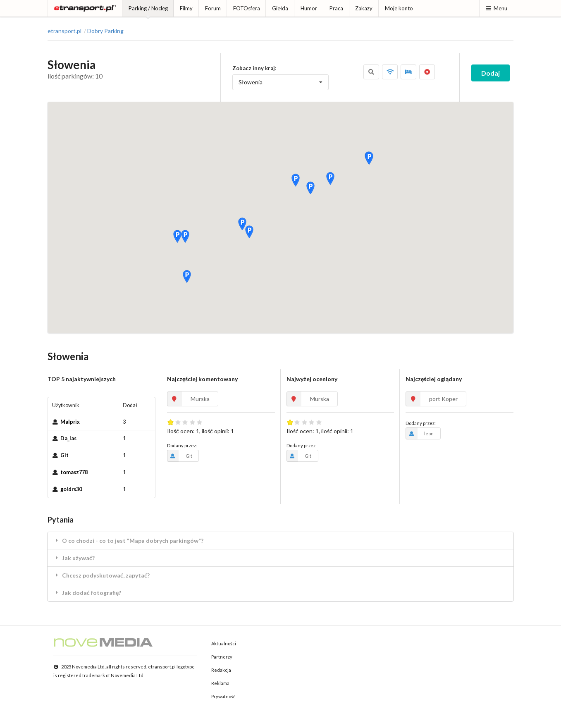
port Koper (432, 399)
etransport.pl (64, 31)
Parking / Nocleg (148, 8)
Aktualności (224, 643)
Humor (309, 8)
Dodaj (491, 73)
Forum (213, 8)
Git (64, 455)
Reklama (220, 683)
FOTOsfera (247, 8)
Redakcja (221, 670)
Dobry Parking (105, 31)
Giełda (280, 8)
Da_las (68, 438)
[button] (187, 276)
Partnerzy (222, 657)
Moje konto (399, 8)
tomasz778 (74, 472)
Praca (336, 8)
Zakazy (364, 8)
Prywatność (223, 696)
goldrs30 (71, 489)
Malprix (70, 422)
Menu (496, 8)
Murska (188, 399)
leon (420, 433)
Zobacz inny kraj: (254, 68)
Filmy (186, 8)
